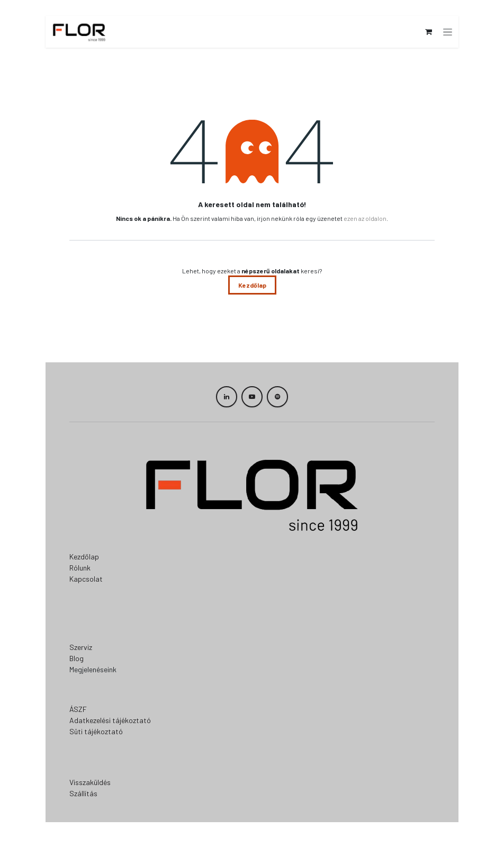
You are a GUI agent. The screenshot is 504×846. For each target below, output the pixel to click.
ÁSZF (78, 709)
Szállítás (83, 793)
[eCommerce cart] (429, 32)
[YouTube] (252, 397)
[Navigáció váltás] (449, 32)
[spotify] (277, 397)
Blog (76, 658)
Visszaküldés (90, 782)
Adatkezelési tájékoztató (110, 720)
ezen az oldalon (365, 218)
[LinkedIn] (227, 397)
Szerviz (81, 647)
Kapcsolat (86, 579)
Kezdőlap (252, 285)
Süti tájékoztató (96, 731)
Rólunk (80, 568)
